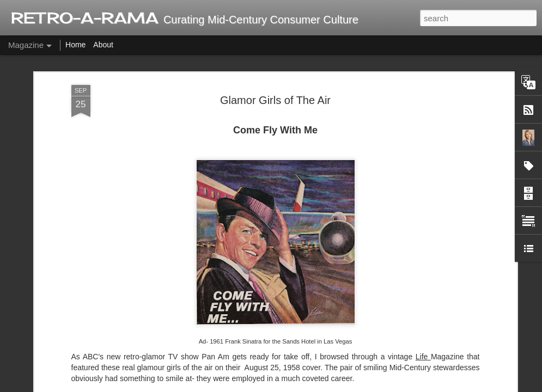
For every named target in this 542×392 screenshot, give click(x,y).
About (103, 45)
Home (75, 45)
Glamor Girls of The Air (275, 100)
